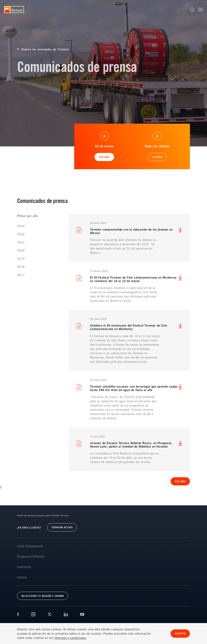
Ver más (180, 481)
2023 (21, 226)
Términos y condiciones (70, 638)
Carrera (22, 577)
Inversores (24, 567)
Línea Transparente (30, 546)
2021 (21, 242)
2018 (21, 267)
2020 (21, 250)
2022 (21, 234)
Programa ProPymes (31, 556)
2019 (21, 259)
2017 (21, 275)
